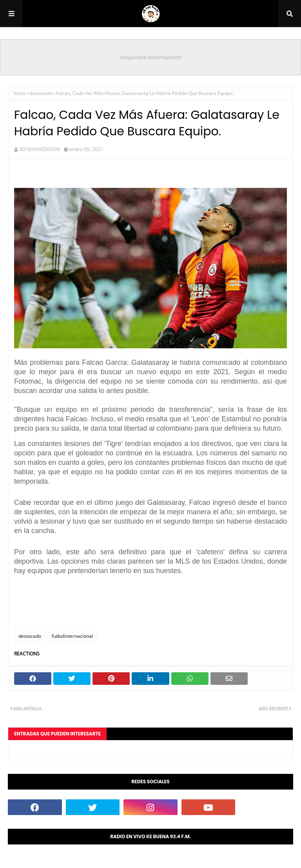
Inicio (20, 93)
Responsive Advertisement (151, 57)
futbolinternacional (72, 636)
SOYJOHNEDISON (40, 149)
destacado (41, 93)
